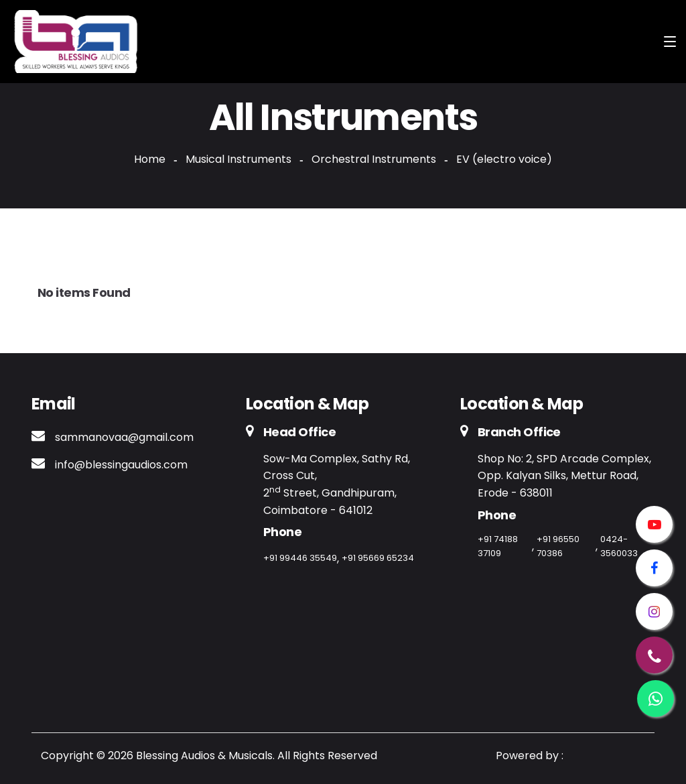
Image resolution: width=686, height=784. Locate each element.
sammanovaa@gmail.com (124, 437)
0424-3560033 (619, 546)
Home (150, 159)
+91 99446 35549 (300, 558)
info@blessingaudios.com (121, 465)
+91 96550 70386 (558, 546)
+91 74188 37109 (498, 546)
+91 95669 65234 (378, 558)
